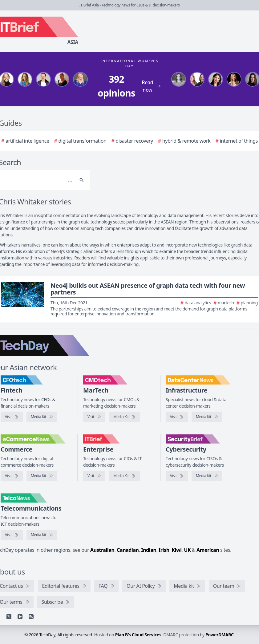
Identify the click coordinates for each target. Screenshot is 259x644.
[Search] (82, 180)
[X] (9, 617)
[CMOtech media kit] (124, 417)
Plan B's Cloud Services (138, 635)
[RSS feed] (31, 617)
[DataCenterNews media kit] (207, 417)
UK (187, 550)
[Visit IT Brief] (94, 476)
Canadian (128, 550)
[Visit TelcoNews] (12, 535)
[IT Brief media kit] (124, 476)
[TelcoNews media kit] (42, 535)
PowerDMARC (220, 635)
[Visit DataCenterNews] (177, 417)
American (208, 550)
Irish (164, 550)
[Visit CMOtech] (94, 417)
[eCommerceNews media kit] (42, 476)
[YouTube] (20, 617)
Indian (149, 550)
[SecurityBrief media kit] (207, 476)
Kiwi (176, 550)
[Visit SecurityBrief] (177, 476)
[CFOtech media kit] (42, 417)
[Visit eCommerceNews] (12, 476)
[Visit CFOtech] (12, 417)
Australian (102, 550)
